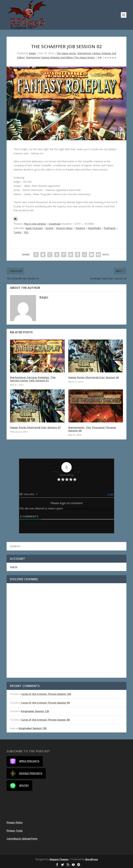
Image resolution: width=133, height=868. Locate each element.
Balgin (32, 53)
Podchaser (110, 228)
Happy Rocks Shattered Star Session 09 (94, 377)
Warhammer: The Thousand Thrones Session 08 (92, 429)
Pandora (80, 228)
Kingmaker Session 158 (33, 728)
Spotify (49, 228)
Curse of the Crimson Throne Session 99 (45, 703)
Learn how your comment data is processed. (89, 508)
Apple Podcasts (34, 228)
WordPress (92, 859)
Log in (14, 567)
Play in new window (35, 224)
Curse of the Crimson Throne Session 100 (46, 694)
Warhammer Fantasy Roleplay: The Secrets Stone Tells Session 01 (33, 379)
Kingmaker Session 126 (35, 711)
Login (110, 494)
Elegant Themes (59, 859)
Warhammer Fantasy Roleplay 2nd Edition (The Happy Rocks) (61, 57)
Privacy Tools (15, 831)
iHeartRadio (94, 228)
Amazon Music (64, 228)
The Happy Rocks (66, 53)
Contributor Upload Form (22, 839)
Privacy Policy (15, 822)
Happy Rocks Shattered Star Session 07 (35, 427)
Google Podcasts (26, 773)
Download (54, 224)
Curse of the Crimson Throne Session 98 (45, 720)
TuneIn (17, 232)
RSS (26, 232)
